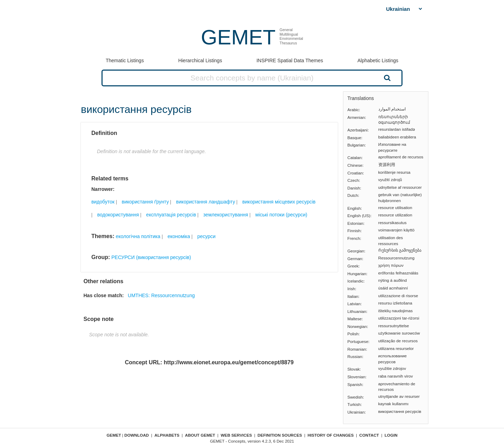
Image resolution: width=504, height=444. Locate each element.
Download (136, 435)
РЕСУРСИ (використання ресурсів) (151, 257)
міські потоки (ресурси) (281, 215)
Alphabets (167, 435)
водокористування (118, 215)
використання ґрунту (145, 202)
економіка (179, 236)
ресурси (206, 236)
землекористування (226, 215)
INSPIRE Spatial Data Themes (290, 60)
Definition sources (280, 435)
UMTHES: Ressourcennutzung (161, 295)
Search (386, 78)
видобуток (103, 202)
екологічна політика (138, 236)
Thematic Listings (125, 60)
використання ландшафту (206, 202)
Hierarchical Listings (200, 60)
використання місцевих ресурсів (279, 202)
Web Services (236, 435)
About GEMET (200, 435)
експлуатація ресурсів (171, 215)
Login (391, 435)
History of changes (331, 435)
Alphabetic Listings (378, 60)
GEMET (238, 37)
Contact (369, 435)
